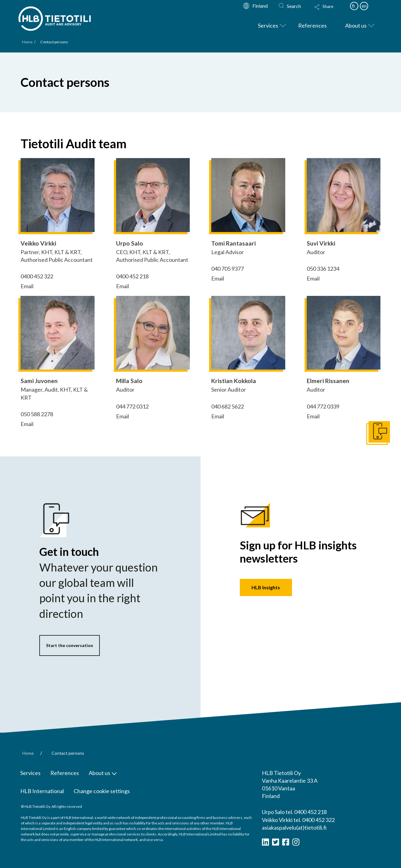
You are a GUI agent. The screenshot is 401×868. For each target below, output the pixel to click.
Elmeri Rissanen (328, 381)
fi (353, 6)
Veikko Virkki (38, 243)
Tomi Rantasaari (234, 243)
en (364, 6)
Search (294, 6)
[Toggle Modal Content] (330, 11)
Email (27, 286)
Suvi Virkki (321, 243)
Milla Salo (129, 381)
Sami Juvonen (39, 381)
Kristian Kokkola (234, 381)
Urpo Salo (130, 243)
